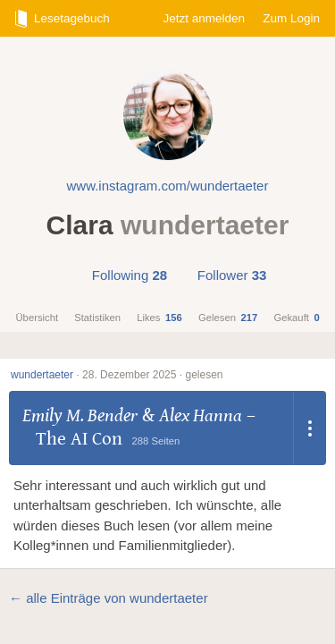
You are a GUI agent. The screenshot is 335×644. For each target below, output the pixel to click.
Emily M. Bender (80, 416)
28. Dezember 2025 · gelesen (152, 375)
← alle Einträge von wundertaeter (109, 598)
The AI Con (79, 439)
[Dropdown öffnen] (310, 428)
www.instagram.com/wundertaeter (168, 186)
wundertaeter (42, 375)
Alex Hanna (201, 416)
